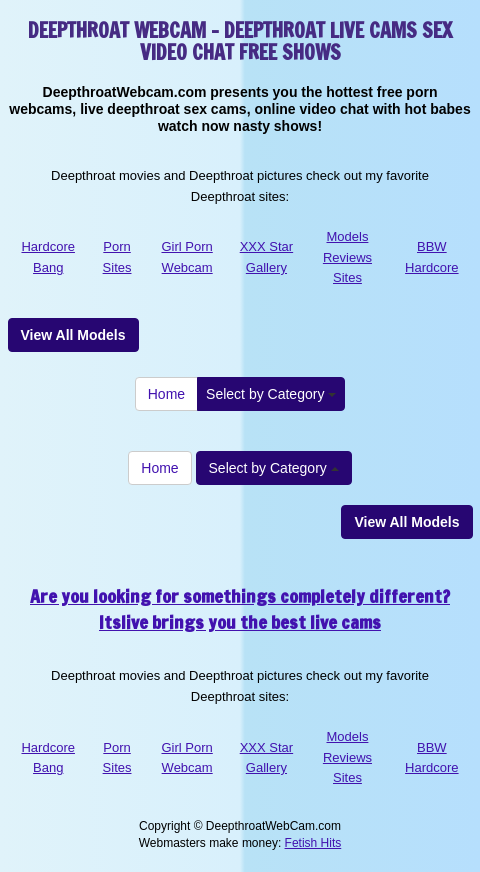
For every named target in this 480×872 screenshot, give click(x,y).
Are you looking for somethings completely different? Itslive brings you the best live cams (240, 609)
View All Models (73, 335)
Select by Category (271, 394)
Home (166, 394)
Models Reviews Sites (347, 257)
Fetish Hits (313, 843)
